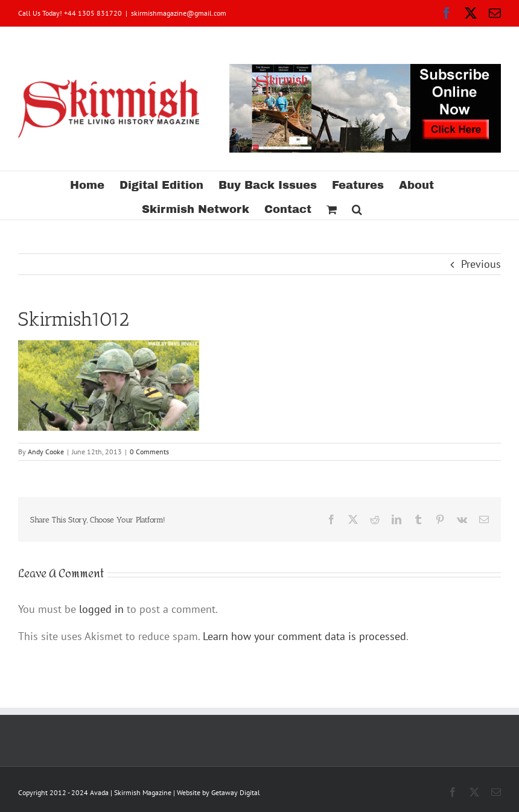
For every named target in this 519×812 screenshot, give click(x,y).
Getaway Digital (236, 792)
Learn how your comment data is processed (304, 636)
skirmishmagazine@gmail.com (179, 13)
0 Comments (149, 452)
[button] (357, 208)
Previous (481, 264)
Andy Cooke (46, 452)
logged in (101, 609)
